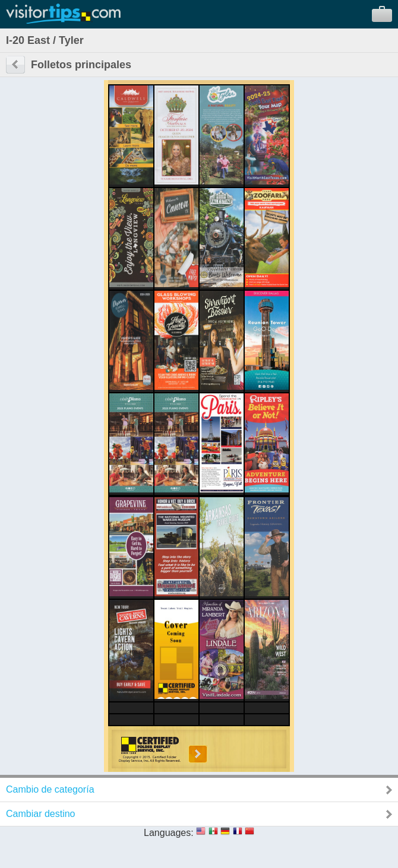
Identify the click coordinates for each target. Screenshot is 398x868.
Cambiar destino (41, 814)
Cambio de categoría (50, 789)
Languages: (169, 833)
